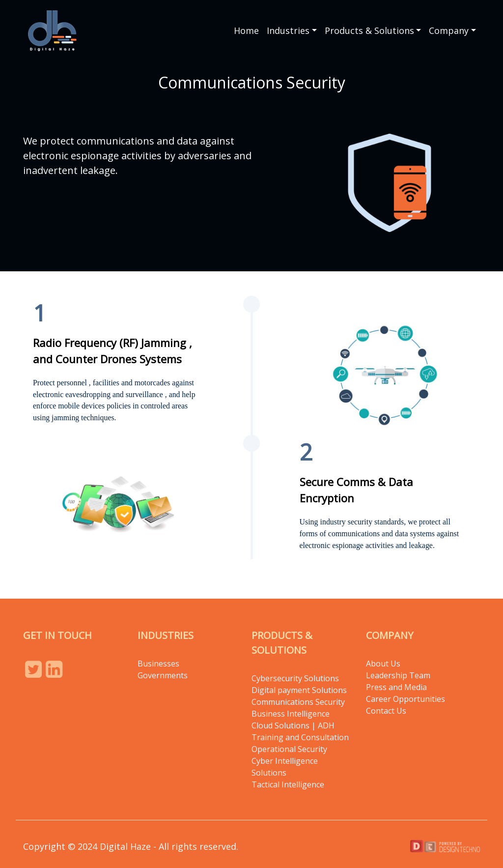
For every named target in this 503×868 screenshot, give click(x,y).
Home (246, 30)
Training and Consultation (300, 737)
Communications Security (298, 702)
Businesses (158, 664)
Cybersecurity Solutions (295, 678)
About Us (383, 664)
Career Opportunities (405, 699)
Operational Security (289, 749)
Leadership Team (398, 675)
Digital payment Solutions (300, 690)
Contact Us (386, 711)
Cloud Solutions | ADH (293, 725)
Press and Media (396, 687)
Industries (288, 30)
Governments (163, 675)
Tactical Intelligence (288, 784)
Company (449, 30)
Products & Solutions (369, 30)
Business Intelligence (291, 714)
